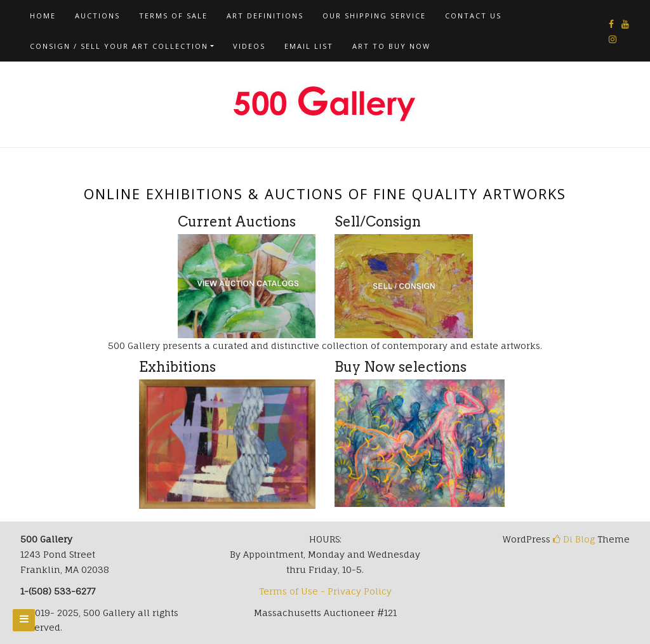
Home (43, 16)
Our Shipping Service (374, 16)
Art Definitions (265, 16)
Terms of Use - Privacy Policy (325, 591)
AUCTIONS (97, 16)
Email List (309, 46)
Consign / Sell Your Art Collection (119, 46)
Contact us (473, 16)
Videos (249, 46)
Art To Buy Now (391, 46)
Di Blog (574, 539)
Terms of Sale (173, 16)
